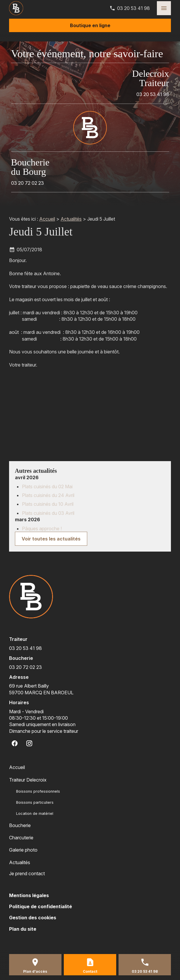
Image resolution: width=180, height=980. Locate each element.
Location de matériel (35, 814)
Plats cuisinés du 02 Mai (47, 486)
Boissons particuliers (35, 802)
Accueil (47, 219)
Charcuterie (21, 838)
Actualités (71, 219)
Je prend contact (27, 873)
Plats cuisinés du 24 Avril (48, 495)
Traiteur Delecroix (28, 780)
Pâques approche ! (42, 529)
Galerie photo (23, 850)
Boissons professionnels (38, 791)
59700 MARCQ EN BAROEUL (41, 689)
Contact (90, 971)
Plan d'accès (35, 971)
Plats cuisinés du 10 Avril (48, 504)
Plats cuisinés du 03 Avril (48, 513)
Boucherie (20, 825)
